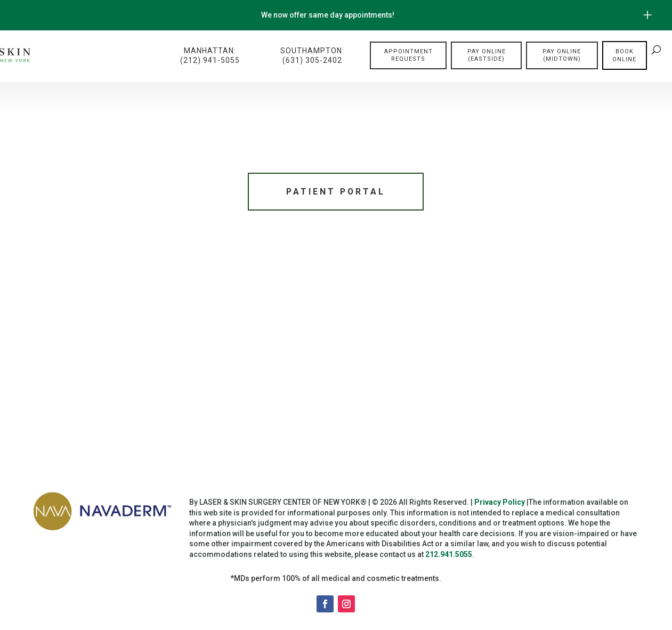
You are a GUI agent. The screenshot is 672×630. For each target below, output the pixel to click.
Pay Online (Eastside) (487, 55)
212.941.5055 (449, 556)
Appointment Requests (408, 55)
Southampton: (312, 56)
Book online (624, 55)
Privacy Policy (500, 504)
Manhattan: (210, 56)
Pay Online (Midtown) (562, 55)
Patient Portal (336, 192)
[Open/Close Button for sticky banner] (647, 15)
